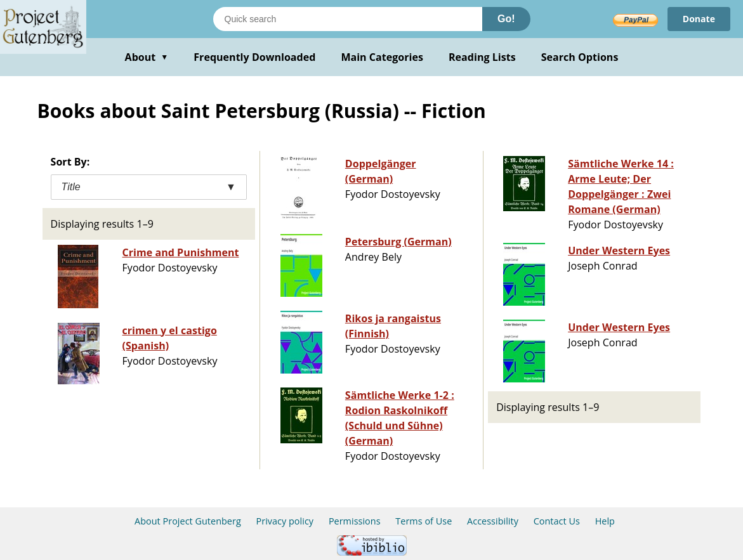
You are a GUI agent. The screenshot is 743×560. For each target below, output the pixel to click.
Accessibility (493, 521)
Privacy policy (285, 521)
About (147, 57)
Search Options (580, 57)
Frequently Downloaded (254, 57)
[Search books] (348, 19)
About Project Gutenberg (188, 521)
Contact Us (557, 521)
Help (605, 521)
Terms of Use (424, 521)
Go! (506, 19)
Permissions (355, 521)
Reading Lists (482, 57)
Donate (699, 19)
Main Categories (382, 57)
